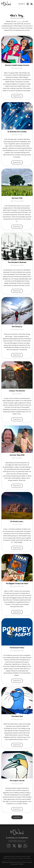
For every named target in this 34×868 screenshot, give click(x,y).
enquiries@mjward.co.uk (17, 841)
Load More (17, 817)
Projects (22, 4)
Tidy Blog (19, 21)
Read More (17, 96)
